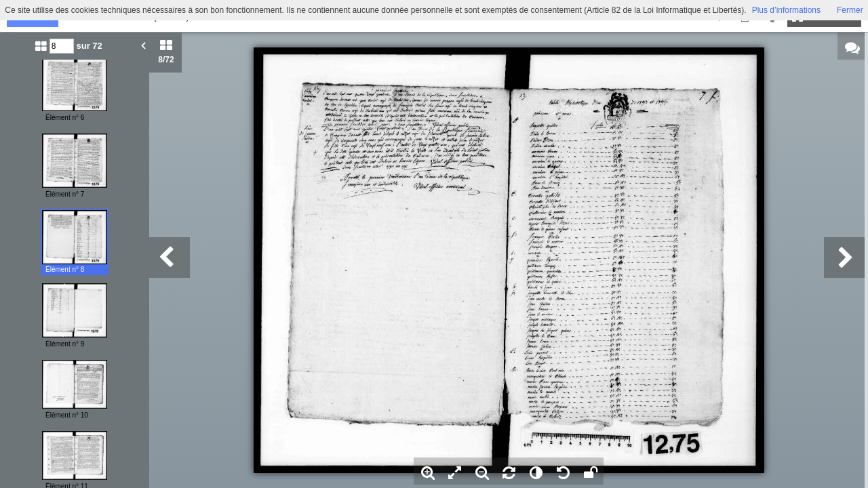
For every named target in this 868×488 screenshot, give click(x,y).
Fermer (850, 10)
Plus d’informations (786, 10)
